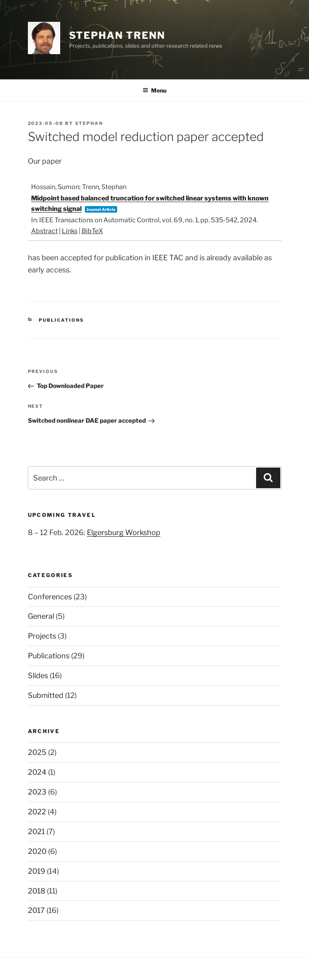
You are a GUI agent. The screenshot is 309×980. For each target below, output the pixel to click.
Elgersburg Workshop (124, 532)
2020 (37, 851)
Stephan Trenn (117, 35)
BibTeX (92, 231)
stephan (89, 123)
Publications (61, 320)
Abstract (44, 231)
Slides (38, 675)
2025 (37, 752)
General (41, 616)
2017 (36, 910)
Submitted (46, 695)
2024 (37, 772)
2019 (37, 871)
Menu (154, 90)
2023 (37, 792)
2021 (36, 831)
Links (70, 231)
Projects (42, 636)
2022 (37, 812)
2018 (37, 891)
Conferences (50, 597)
